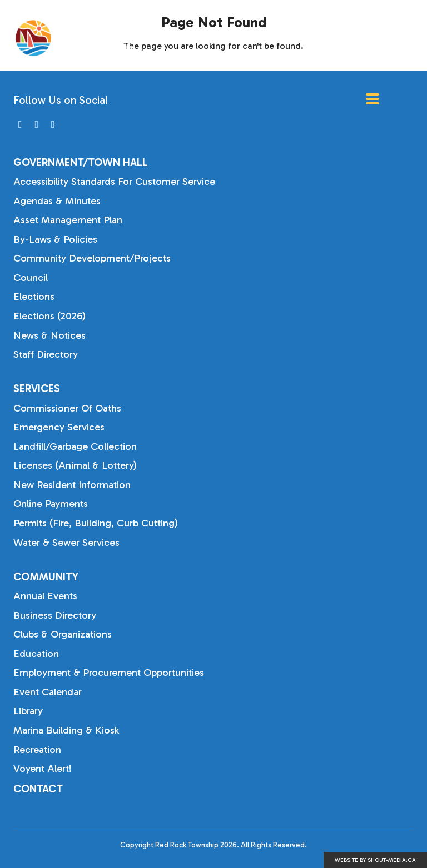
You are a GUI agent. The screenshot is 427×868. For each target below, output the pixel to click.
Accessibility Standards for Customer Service (114, 182)
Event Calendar (48, 692)
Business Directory (55, 615)
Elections (34, 297)
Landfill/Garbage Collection (75, 446)
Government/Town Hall (81, 162)
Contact (38, 789)
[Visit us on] (20, 125)
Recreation (37, 750)
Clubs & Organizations (63, 634)
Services (37, 388)
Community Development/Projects (92, 258)
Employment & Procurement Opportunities (109, 673)
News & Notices (49, 335)
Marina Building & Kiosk (66, 730)
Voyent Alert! (43, 769)
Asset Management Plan (68, 220)
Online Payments (51, 504)
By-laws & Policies (55, 239)
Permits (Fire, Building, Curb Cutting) (96, 523)
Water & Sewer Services (66, 543)
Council (31, 278)
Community (46, 577)
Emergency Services (59, 427)
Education (36, 654)
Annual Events (45, 596)
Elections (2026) (49, 316)
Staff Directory (46, 354)
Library (28, 711)
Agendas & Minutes (57, 201)
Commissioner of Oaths (67, 408)
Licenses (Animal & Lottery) (75, 465)
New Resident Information (72, 485)
